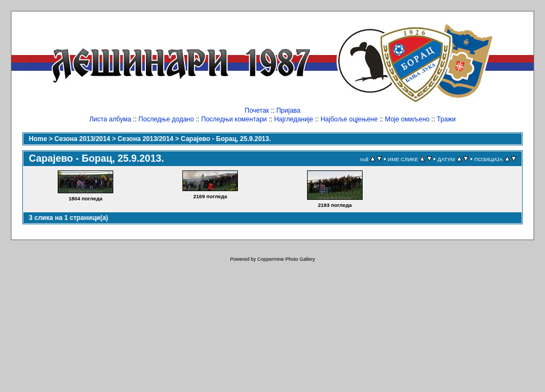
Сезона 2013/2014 (82, 139)
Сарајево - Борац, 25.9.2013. (226, 139)
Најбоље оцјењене (349, 119)
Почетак (257, 111)
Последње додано (166, 119)
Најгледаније (293, 119)
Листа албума (110, 119)
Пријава (288, 111)
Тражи (446, 119)
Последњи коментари (234, 119)
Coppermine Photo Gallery (286, 259)
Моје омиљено (407, 119)
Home (38, 139)
